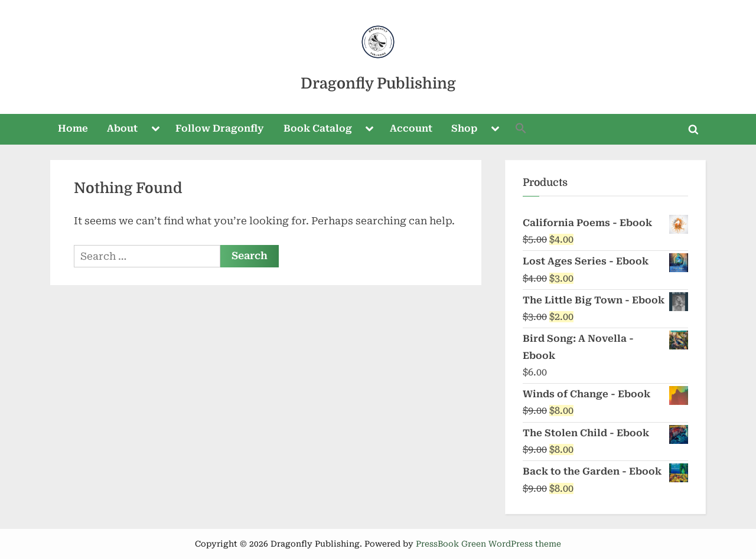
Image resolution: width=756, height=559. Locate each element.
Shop (464, 128)
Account (411, 128)
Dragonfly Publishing (378, 84)
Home (73, 128)
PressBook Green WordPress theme (488, 544)
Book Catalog (318, 128)
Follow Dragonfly (220, 128)
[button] (522, 130)
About (122, 128)
